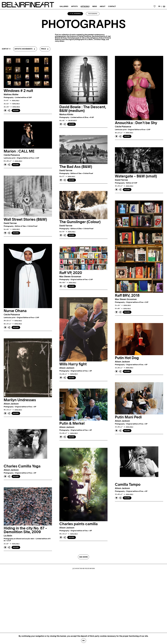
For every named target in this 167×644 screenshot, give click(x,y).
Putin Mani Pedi (128, 417)
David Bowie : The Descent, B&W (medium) (83, 109)
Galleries (64, 6)
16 (94, 569)
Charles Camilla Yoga (22, 466)
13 (89, 569)
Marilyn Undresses (20, 400)
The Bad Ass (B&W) (76, 167)
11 (85, 569)
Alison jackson (67, 368)
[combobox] (25, 49)
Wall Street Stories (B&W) (25, 219)
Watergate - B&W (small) (136, 176)
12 (87, 569)
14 (90, 569)
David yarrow (66, 171)
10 (84, 569)
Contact (112, 6)
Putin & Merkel (72, 423)
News (95, 6)
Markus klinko (66, 115)
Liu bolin (8, 536)
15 (92, 569)
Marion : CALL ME (19, 151)
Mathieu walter (11, 95)
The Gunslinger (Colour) (80, 222)
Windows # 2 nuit (18, 91)
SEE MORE (83, 557)
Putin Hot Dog (127, 358)
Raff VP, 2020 (71, 273)
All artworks (75, 14)
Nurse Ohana (15, 311)
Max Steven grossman (126, 299)
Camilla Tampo (128, 485)
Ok (84, 641)
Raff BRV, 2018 (127, 296)
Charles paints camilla (79, 524)
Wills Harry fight (73, 364)
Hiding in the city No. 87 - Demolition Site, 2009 (25, 530)
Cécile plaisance (123, 127)
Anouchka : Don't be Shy (136, 123)
